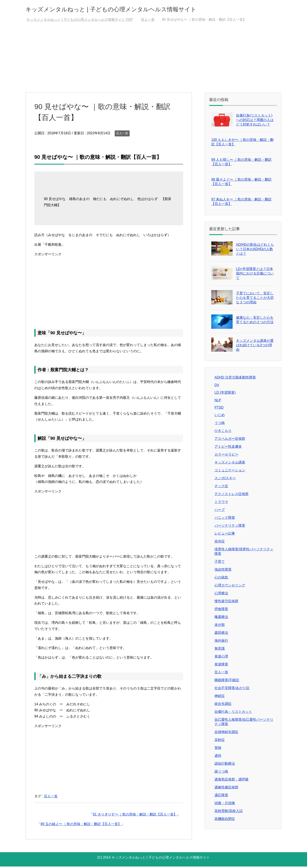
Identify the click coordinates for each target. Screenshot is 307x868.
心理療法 (221, 595)
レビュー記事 (225, 535)
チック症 (221, 487)
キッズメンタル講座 (230, 464)
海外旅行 (221, 642)
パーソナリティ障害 (230, 527)
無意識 (220, 650)
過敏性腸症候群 (226, 789)
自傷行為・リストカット (233, 713)
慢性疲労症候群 (226, 603)
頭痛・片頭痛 (225, 804)
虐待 (218, 757)
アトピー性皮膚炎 (228, 448)
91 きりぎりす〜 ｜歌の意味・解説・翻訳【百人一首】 (135, 816)
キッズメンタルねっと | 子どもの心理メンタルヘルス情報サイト (139, 9)
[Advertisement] (153, 62)
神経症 (220, 697)
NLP (218, 402)
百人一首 (122, 135)
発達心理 (221, 658)
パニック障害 (225, 519)
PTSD (219, 409)
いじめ (220, 416)
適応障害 (221, 797)
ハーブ (220, 511)
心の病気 (221, 579)
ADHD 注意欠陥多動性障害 (235, 379)
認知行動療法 (225, 765)
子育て (220, 563)
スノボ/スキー (225, 480)
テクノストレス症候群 (232, 495)
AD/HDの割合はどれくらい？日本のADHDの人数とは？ (255, 251)
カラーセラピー (226, 456)
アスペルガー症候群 (230, 440)
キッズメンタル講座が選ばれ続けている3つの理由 (255, 347)
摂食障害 (221, 610)
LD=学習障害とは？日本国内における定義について (255, 275)
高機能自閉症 (225, 820)
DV (217, 387)
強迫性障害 (223, 571)
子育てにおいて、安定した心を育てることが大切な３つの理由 (255, 299)
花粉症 (220, 741)
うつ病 (220, 424)
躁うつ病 (221, 773)
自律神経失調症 (226, 733)
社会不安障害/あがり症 (232, 689)
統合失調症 (223, 705)
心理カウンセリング (230, 587)
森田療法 (221, 634)
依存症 (220, 543)
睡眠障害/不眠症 (227, 682)
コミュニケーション (230, 472)
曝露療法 (221, 618)
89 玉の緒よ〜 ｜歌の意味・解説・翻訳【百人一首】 (81, 825)
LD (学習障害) (225, 394)
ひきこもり (223, 432)
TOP (80, 21)
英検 (218, 749)
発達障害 (221, 666)
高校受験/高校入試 (229, 812)
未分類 (220, 626)
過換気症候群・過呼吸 (232, 781)
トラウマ (221, 503)
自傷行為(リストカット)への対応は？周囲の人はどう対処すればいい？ (255, 121)
